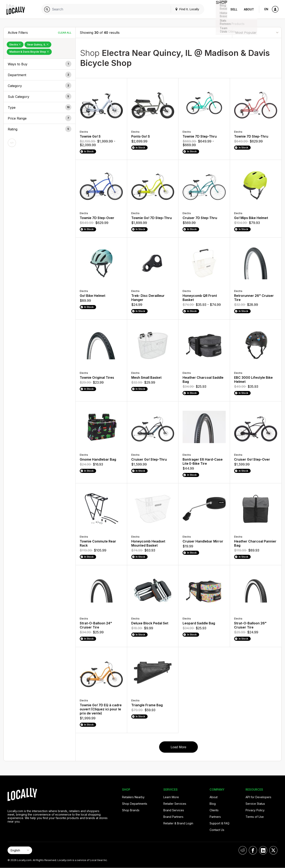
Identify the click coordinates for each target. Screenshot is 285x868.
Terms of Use (255, 817)
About (249, 9)
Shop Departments (135, 804)
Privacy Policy (255, 810)
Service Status (255, 804)
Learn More (171, 797)
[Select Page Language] (20, 850)
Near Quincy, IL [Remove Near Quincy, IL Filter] (38, 45)
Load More (179, 747)
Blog (213, 804)
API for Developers (258, 797)
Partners (215, 817)
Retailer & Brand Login (178, 823)
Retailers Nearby (133, 797)
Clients (214, 810)
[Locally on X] (273, 850)
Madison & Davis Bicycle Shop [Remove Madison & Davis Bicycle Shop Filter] (29, 52)
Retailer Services (175, 804)
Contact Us (217, 830)
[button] (40, 64)
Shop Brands (131, 810)
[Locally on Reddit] (243, 850)
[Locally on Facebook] (253, 850)
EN (266, 9)
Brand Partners (173, 817)
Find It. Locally (184, 9)
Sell (234, 9)
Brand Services (174, 810)
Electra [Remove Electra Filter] (15, 45)
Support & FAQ (219, 823)
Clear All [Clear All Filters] (65, 33)
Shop (220, 9)
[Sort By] (257, 32)
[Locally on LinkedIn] (263, 850)
